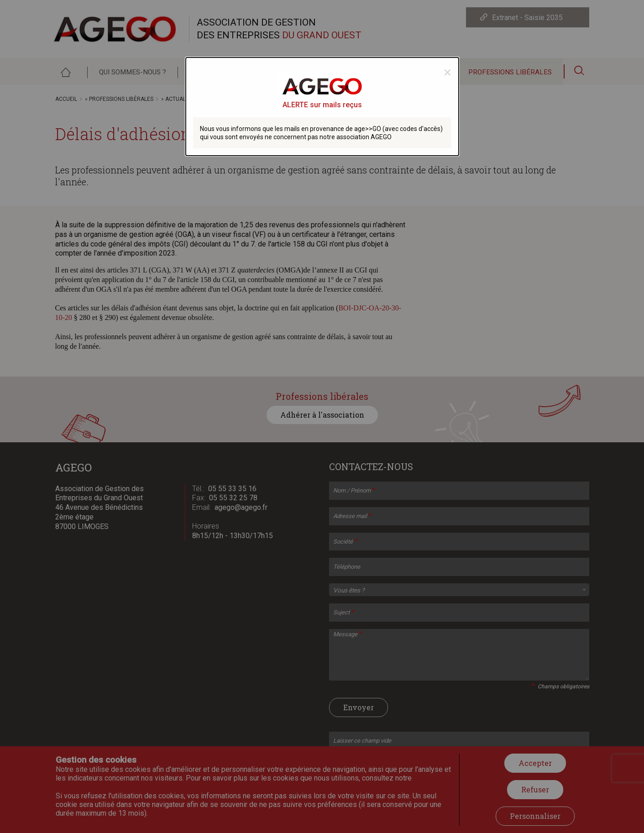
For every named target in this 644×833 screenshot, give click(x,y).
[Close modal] (448, 72)
